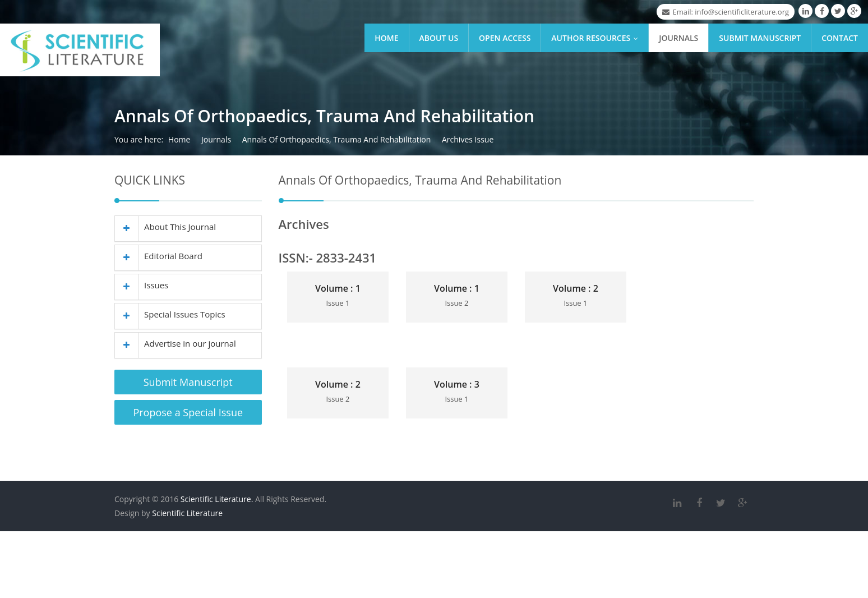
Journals (678, 38)
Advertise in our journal (176, 343)
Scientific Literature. (217, 501)
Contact (840, 38)
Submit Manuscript (760, 38)
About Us (439, 38)
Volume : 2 (576, 288)
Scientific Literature (187, 515)
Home (386, 38)
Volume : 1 (338, 288)
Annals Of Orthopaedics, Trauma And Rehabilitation (337, 139)
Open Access (505, 38)
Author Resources (597, 38)
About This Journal (165, 227)
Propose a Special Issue (188, 412)
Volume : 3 (457, 385)
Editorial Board (159, 256)
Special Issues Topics (170, 314)
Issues (142, 285)
